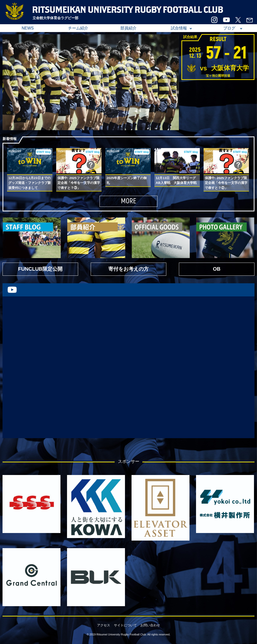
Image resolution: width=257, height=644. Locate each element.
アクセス (104, 625)
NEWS (28, 28)
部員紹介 (128, 28)
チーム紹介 (78, 28)
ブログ (229, 28)
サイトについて (125, 625)
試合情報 (179, 28)
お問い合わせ (150, 625)
